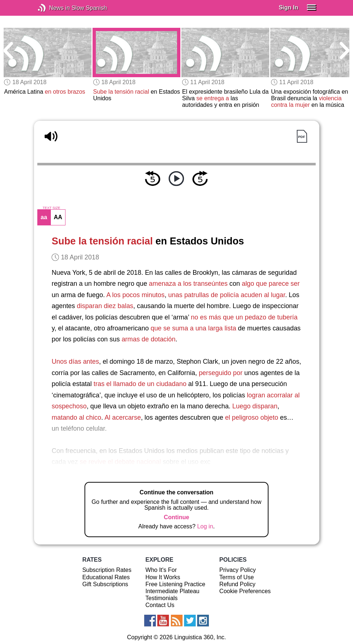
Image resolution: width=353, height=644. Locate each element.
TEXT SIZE (51, 208)
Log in (205, 526)
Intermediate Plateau (173, 591)
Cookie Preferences (245, 591)
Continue (176, 517)
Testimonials (162, 598)
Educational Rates (106, 577)
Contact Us (160, 605)
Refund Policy (238, 584)
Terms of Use (237, 577)
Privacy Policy (238, 570)
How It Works (163, 577)
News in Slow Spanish (53, 8)
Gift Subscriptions (105, 584)
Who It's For (161, 570)
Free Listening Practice (176, 584)
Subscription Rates (107, 570)
